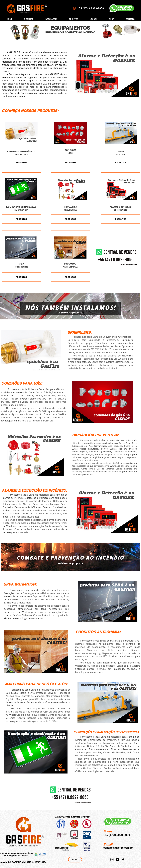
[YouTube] (118, 860)
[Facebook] (123, 860)
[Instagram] (112, 860)
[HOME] (75, 860)
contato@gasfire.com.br (118, 848)
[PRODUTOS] (21, 162)
